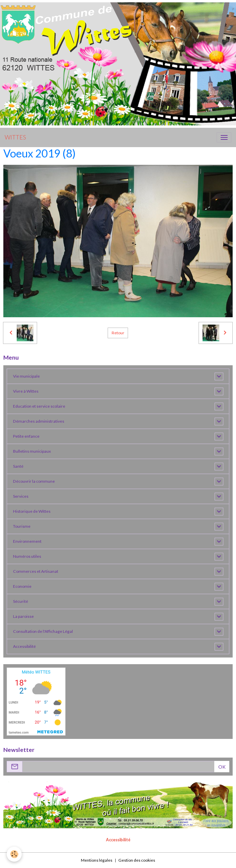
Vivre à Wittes (26, 391)
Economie (22, 586)
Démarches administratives (39, 421)
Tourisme (22, 526)
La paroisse (23, 616)
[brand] (15, 137)
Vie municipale (26, 376)
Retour (118, 333)
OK (222, 767)
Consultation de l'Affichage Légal (43, 631)
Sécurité (21, 601)
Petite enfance (26, 436)
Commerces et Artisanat (36, 571)
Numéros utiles (27, 556)
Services (21, 496)
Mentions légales (97, 860)
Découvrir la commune (34, 481)
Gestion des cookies (137, 860)
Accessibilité (24, 646)
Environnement (27, 541)
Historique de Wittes (32, 511)
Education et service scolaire (39, 406)
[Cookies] (14, 854)
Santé (18, 466)
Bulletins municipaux (32, 451)
